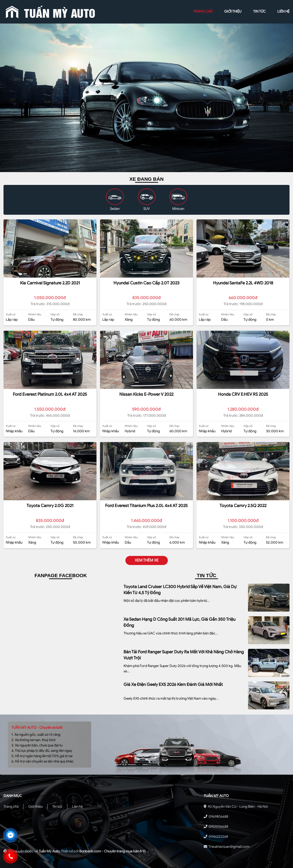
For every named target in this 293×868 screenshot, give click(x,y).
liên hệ (283, 11)
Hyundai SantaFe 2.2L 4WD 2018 (243, 283)
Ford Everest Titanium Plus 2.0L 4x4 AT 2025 (146, 506)
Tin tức (57, 807)
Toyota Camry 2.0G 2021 (50, 506)
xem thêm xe (147, 560)
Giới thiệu (35, 807)
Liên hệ (77, 807)
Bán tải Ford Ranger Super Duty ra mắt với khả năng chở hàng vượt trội (184, 655)
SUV (146, 209)
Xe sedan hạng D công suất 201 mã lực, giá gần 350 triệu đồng (179, 622)
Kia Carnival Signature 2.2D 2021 (50, 283)
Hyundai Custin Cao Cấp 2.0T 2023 (146, 283)
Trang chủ (11, 807)
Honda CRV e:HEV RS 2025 (243, 394)
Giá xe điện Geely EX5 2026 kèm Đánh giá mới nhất (173, 684)
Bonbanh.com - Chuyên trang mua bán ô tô (112, 851)
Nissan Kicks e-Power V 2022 (146, 394)
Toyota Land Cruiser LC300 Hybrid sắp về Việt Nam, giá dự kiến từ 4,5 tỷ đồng (180, 590)
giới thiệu (233, 11)
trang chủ (203, 11)
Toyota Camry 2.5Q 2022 (243, 506)
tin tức (259, 11)
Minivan (178, 209)
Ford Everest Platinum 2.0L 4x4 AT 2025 (50, 394)
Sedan (115, 209)
